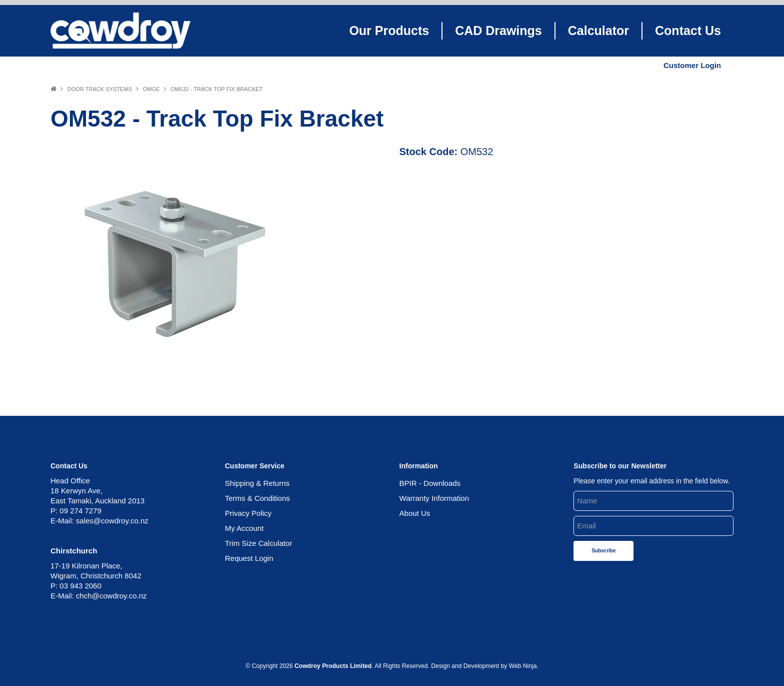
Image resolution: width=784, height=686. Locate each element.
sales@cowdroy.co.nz (112, 521)
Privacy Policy (248, 513)
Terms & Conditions (257, 498)
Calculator (598, 31)
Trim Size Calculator (258, 543)
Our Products (389, 31)
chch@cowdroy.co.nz (111, 596)
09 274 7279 (80, 511)
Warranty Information (434, 498)
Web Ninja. (524, 666)
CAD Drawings (498, 31)
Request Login (249, 558)
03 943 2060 (80, 586)
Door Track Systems (100, 89)
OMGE (151, 89)
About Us (415, 513)
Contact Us (688, 31)
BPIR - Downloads (430, 483)
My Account (244, 528)
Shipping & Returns (257, 483)
